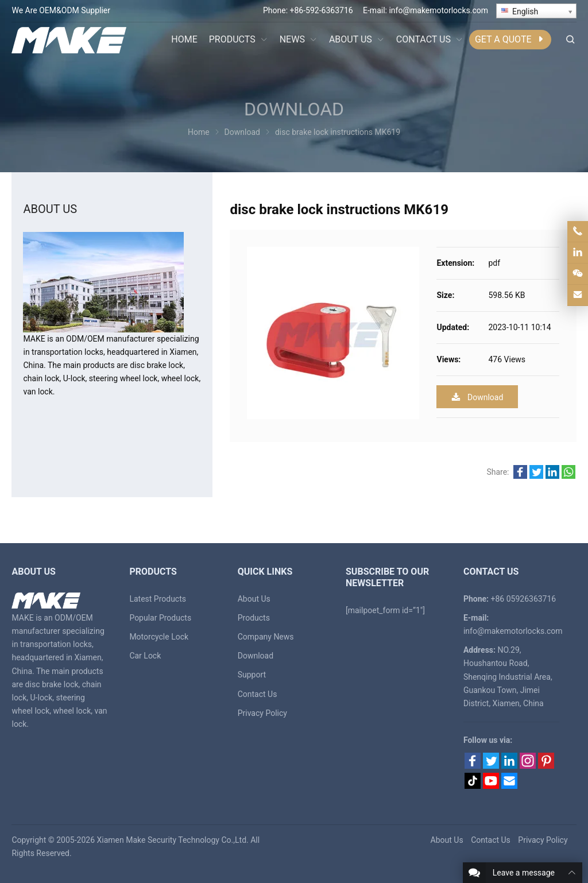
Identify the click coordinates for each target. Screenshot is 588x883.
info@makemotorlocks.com (438, 10)
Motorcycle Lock (159, 637)
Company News (266, 637)
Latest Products (158, 599)
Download (477, 397)
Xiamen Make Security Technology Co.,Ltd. (173, 840)
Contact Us (258, 694)
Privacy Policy (262, 713)
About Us (254, 599)
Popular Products (160, 618)
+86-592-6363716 (322, 10)
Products (254, 618)
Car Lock (145, 656)
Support (252, 675)
